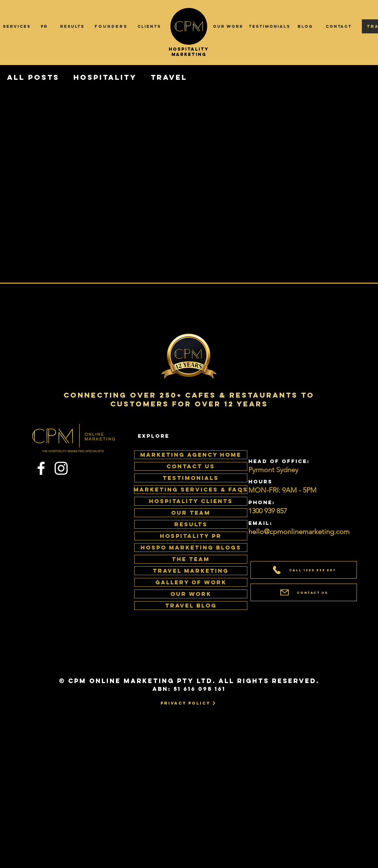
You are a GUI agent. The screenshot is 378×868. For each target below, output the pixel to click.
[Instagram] (61, 468)
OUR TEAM (191, 513)
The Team (191, 559)
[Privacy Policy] (188, 703)
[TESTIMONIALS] (270, 26)
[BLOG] (306, 26)
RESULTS (191, 524)
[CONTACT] (339, 26)
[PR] (45, 26)
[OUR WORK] (228, 26)
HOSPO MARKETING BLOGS (191, 547)
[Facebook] (41, 468)
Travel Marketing (191, 571)
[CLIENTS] (150, 26)
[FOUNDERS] (112, 26)
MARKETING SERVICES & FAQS (191, 489)
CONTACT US (191, 466)
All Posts (33, 77)
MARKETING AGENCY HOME (191, 455)
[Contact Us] (304, 592)
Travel (169, 77)
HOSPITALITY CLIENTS (191, 501)
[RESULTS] (73, 26)
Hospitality (105, 77)
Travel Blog (191, 605)
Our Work (191, 594)
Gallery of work (191, 582)
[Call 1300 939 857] (304, 570)
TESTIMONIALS (191, 478)
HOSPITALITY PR (191, 536)
